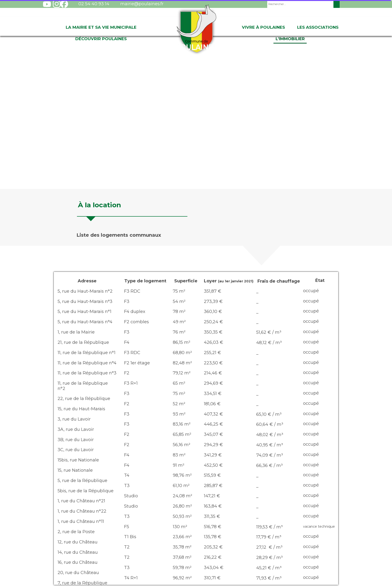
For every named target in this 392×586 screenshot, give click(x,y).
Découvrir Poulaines (101, 39)
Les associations (318, 27)
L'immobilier (290, 39)
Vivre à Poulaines (263, 27)
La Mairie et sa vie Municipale (101, 27)
